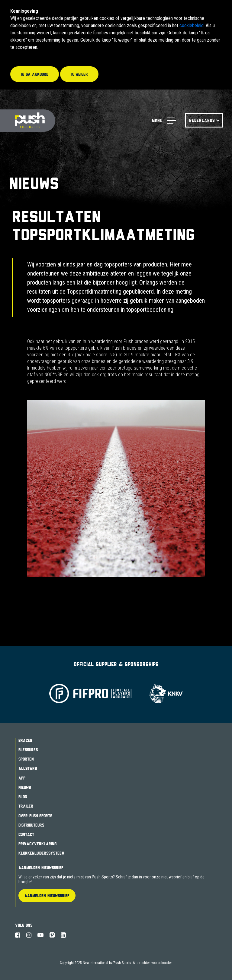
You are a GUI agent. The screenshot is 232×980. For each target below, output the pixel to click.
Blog (23, 797)
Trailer (26, 806)
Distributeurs (31, 825)
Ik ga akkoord (35, 74)
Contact (26, 834)
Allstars (28, 768)
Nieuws (25, 787)
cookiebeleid (192, 25)
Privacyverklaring (37, 844)
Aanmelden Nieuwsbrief (41, 868)
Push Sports (28, 121)
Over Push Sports (35, 816)
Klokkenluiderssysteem (41, 853)
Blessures (28, 750)
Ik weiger (79, 74)
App (22, 778)
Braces (25, 740)
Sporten (26, 759)
